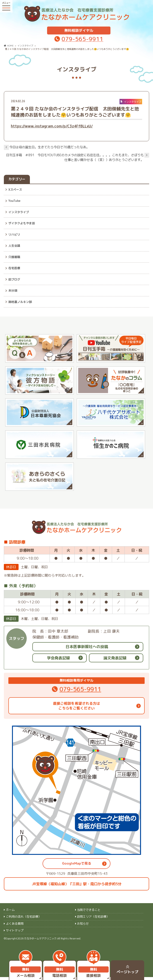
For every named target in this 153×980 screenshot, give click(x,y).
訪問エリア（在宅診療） (93, 919)
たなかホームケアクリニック (40, 941)
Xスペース (15, 186)
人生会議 (14, 242)
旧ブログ (14, 276)
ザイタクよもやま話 (22, 220)
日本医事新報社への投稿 (87, 650)
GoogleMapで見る (77, 867)
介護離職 (14, 254)
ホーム (10, 913)
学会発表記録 (58, 661)
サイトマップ (15, 933)
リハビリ (14, 231)
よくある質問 (15, 926)
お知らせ (83, 926)
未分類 (13, 287)
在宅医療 (14, 265)
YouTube (14, 197)
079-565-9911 (82, 35)
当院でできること (89, 913)
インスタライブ (19, 209)
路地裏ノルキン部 (20, 298)
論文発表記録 (115, 661)
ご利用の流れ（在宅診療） (24, 919)
